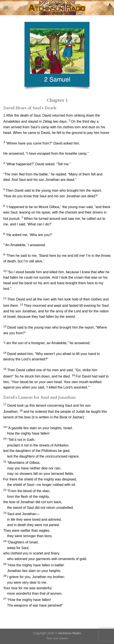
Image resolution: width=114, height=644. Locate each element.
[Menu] (6, 7)
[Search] (109, 8)
